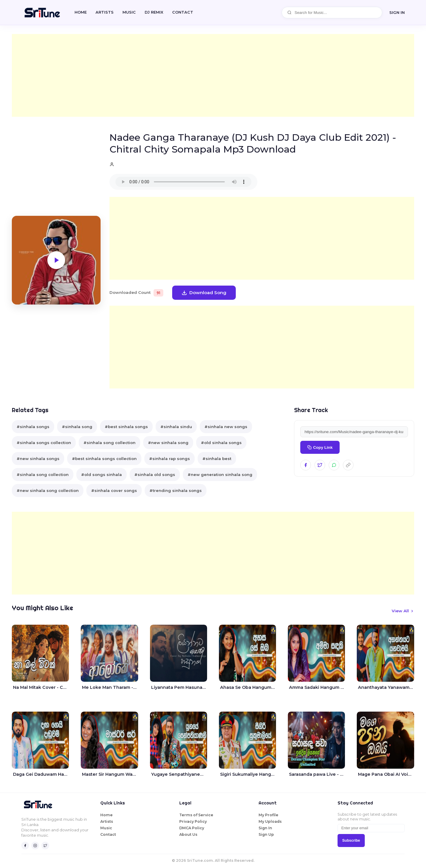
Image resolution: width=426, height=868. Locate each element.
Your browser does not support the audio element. (183, 182)
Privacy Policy (193, 821)
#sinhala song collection (109, 443)
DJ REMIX (154, 12)
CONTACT (183, 12)
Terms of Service (196, 815)
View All (403, 611)
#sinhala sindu (176, 427)
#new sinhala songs (38, 459)
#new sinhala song (168, 443)
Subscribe (351, 841)
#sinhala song (77, 427)
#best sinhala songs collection (104, 459)
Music (129, 12)
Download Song (204, 293)
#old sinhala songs (221, 443)
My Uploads (270, 821)
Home (81, 12)
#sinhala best (217, 459)
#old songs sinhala (101, 475)
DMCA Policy (192, 828)
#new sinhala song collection (48, 490)
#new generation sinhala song (220, 475)
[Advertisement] (189, 75)
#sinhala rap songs (170, 459)
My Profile (268, 815)
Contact (108, 834)
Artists (105, 12)
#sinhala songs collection (44, 443)
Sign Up (266, 834)
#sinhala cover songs (114, 490)
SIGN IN (397, 12)
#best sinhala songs (126, 427)
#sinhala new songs (226, 427)
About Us (188, 834)
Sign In (265, 828)
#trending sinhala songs (176, 490)
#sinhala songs (33, 427)
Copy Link (320, 447)
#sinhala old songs (155, 475)
